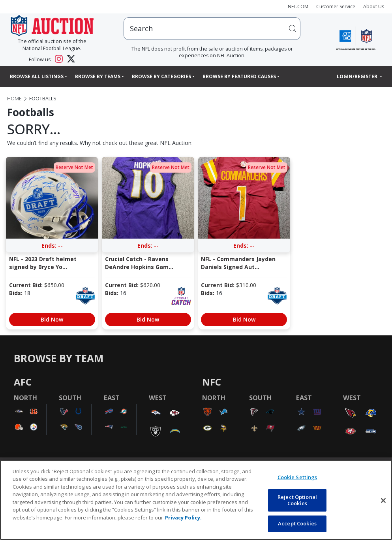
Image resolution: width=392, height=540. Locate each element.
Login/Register (358, 76)
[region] (196, 500)
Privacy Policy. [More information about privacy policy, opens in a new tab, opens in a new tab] (183, 517)
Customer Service (336, 7)
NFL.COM (298, 7)
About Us (374, 7)
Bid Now (52, 319)
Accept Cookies (297, 523)
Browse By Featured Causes (239, 76)
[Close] (383, 500)
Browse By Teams (98, 76)
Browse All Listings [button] (37, 76)
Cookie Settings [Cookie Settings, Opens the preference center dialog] (297, 477)
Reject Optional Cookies (297, 500)
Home (14, 99)
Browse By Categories (161, 76)
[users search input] (212, 29)
